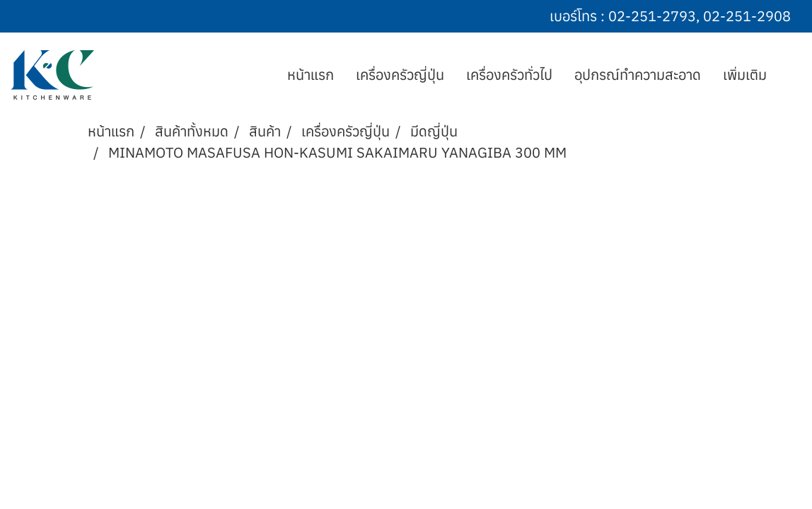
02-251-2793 (652, 16)
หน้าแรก (311, 75)
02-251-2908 (747, 16)
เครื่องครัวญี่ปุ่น (400, 75)
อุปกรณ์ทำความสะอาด (638, 75)
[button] (790, 75)
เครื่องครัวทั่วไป (509, 75)
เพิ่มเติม (745, 75)
